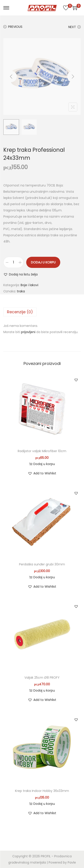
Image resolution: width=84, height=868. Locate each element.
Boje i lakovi (29, 285)
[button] (20, 274)
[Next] (73, 77)
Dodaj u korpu (43, 262)
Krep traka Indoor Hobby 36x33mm (42, 791)
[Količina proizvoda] (13, 262)
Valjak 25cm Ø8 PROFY (42, 678)
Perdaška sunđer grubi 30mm (42, 564)
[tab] (42, 312)
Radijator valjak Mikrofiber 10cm (42, 451)
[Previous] (11, 77)
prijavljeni (28, 332)
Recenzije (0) (20, 312)
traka (21, 291)
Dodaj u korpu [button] (42, 464)
